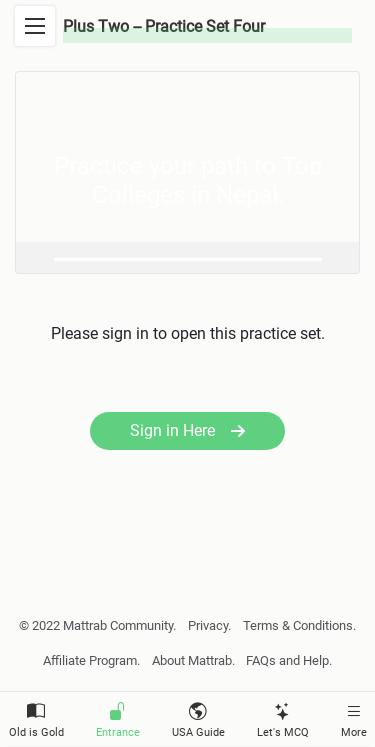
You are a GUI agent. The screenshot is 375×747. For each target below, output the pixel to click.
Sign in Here (187, 430)
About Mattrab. (193, 660)
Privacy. (209, 625)
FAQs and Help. (289, 660)
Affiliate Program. (91, 660)
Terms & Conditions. (299, 625)
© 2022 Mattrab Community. (97, 625)
